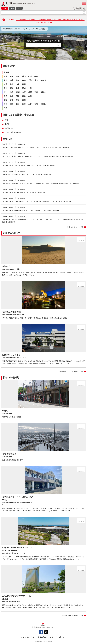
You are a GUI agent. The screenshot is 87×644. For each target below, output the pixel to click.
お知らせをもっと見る (75, 227)
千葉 (30, 80)
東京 (6, 80)
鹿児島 (43, 104)
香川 (12, 100)
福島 (36, 76)
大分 (30, 104)
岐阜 (18, 88)
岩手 (12, 76)
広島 (24, 96)
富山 (6, 88)
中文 (19, 8)
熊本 (24, 104)
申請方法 (9, 128)
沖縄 (6, 108)
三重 (30, 88)
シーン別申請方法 (13, 132)
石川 (12, 88)
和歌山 (43, 92)
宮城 (18, 76)
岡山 (18, 96)
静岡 (24, 84)
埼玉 (36, 80)
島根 (12, 96)
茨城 (18, 80)
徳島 (6, 100)
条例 (7, 124)
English (12, 8)
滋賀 (12, 92)
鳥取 (6, 96)
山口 (30, 96)
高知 (24, 100)
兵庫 (30, 92)
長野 (12, 84)
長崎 (18, 104)
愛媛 (18, 100)
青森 (6, 76)
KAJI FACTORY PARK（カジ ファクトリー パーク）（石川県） (24, 29)
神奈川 (43, 80)
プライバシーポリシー (58, 637)
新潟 (6, 84)
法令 (7, 120)
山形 (30, 76)
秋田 (24, 76)
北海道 (6, 72)
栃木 (12, 80)
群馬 (24, 80)
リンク (33, 637)
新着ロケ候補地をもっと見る (73, 615)
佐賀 (12, 104)
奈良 (36, 92)
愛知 (24, 88)
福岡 (6, 104)
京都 (18, 92)
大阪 (24, 92)
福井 (6, 92)
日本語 (5, 8)
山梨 (18, 84)
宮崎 (36, 104)
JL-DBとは (25, 637)
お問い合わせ (43, 637)
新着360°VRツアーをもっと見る (72, 371)
